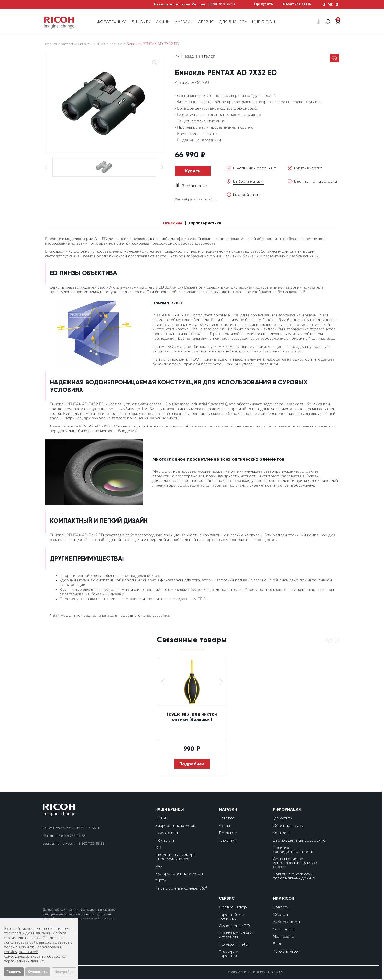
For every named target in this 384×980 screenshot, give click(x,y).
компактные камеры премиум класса (177, 858)
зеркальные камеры (177, 826)
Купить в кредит (309, 168)
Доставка (228, 834)
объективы (168, 834)
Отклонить (38, 972)
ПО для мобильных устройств (236, 936)
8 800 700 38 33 (212, 4)
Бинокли (142, 22)
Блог (277, 945)
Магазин (184, 22)
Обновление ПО (234, 926)
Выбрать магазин (250, 181)
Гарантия (228, 841)
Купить (193, 171)
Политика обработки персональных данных (294, 877)
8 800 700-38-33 (91, 844)
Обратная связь (292, 4)
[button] (162, 683)
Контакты (282, 834)
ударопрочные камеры (180, 874)
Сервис (206, 22)
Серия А (123, 44)
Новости (281, 908)
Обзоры (280, 915)
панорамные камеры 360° (183, 889)
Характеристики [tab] (207, 223)
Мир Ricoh (264, 22)
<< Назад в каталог (195, 56)
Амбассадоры (286, 923)
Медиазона (284, 937)
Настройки (64, 972)
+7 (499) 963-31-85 (71, 837)
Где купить (257, 4)
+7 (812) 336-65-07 (86, 829)
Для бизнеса (233, 22)
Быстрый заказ (247, 195)
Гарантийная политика (231, 917)
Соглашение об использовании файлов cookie (295, 863)
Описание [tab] (170, 223)
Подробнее (192, 765)
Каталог (70, 44)
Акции (163, 22)
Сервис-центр (233, 908)
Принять (14, 972)
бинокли (166, 841)
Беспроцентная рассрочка (299, 841)
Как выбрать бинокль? (195, 199)
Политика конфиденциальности (293, 850)
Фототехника (112, 22)
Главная (52, 44)
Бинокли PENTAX (97, 44)
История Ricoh (286, 952)
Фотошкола (284, 930)
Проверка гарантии (229, 954)
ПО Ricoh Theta (234, 945)
